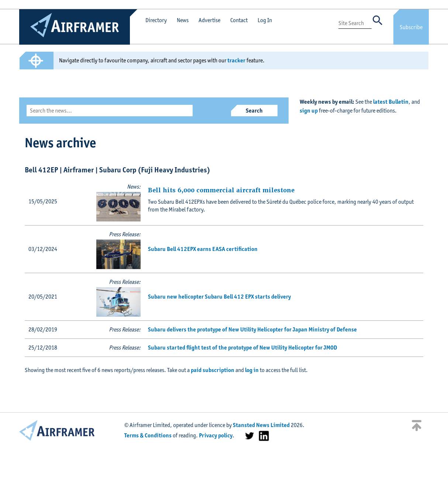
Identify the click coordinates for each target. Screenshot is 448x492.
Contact (239, 20)
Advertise (209, 20)
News (183, 20)
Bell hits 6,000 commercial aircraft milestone (221, 190)
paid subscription (213, 370)
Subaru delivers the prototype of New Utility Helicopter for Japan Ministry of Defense (252, 329)
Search (254, 111)
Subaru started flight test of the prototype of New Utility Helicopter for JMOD (242, 348)
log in (252, 370)
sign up (309, 111)
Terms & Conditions (148, 435)
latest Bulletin (391, 102)
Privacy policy (216, 435)
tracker (236, 60)
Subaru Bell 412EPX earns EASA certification (203, 249)
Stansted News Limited (261, 425)
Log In (265, 20)
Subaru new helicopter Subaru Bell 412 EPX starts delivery (219, 297)
